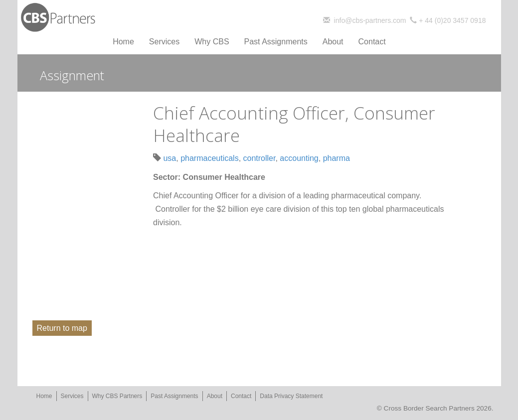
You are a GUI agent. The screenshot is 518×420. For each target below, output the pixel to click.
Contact (372, 42)
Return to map (62, 328)
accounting (299, 158)
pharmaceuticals (210, 158)
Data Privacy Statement (291, 396)
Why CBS (212, 42)
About (333, 42)
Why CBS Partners (117, 396)
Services (164, 42)
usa (170, 158)
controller (259, 158)
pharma (337, 158)
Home (123, 42)
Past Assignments (276, 42)
